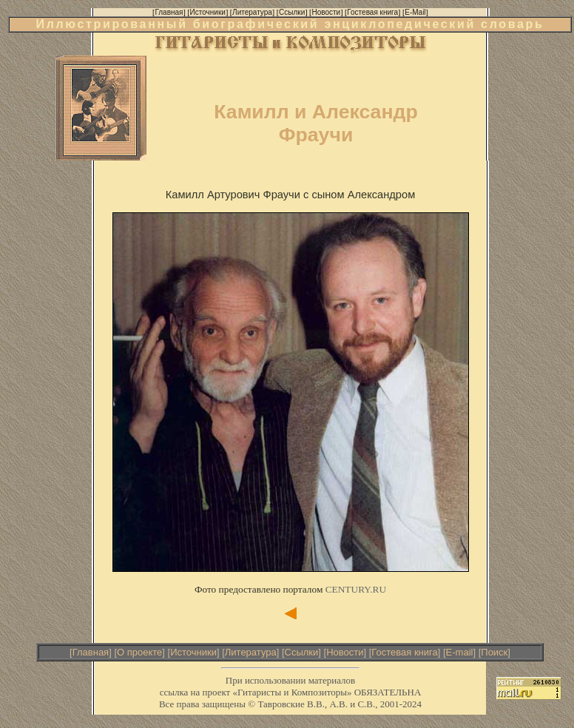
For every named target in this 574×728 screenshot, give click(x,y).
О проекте (139, 652)
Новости (345, 652)
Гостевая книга (404, 652)
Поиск (494, 652)
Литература (251, 652)
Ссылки (302, 652)
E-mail (460, 652)
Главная (91, 652)
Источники (193, 652)
